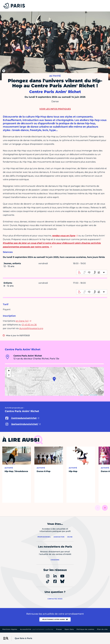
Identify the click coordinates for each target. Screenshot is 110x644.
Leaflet (81, 395)
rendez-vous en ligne (64, 236)
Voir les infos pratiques (55, 109)
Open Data (69, 629)
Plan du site (102, 629)
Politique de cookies (85, 629)
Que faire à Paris (23, 638)
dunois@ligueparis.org (31, 328)
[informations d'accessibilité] (92, 272)
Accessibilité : (37, 629)
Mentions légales (10, 629)
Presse (59, 629)
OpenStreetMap (93, 395)
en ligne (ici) (22, 321)
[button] (54, 379)
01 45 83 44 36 (29, 325)
